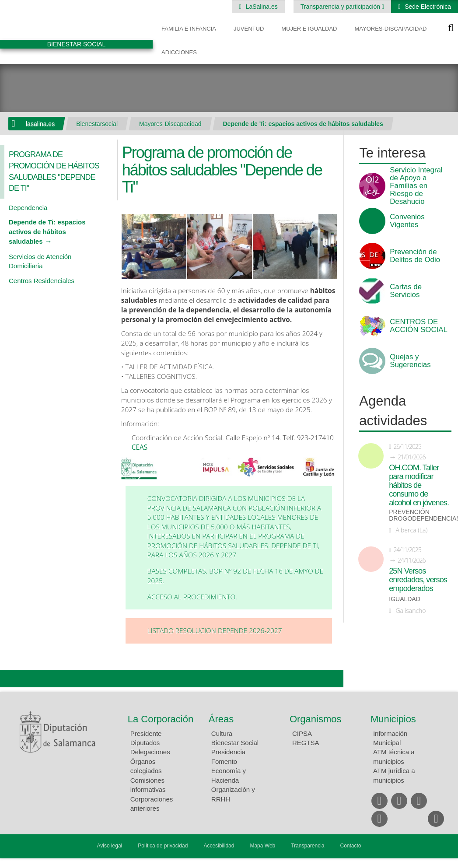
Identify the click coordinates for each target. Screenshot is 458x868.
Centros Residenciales (42, 281)
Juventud (249, 29)
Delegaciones (150, 752)
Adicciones (179, 52)
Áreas (221, 719)
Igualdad (405, 599)
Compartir (11, 679)
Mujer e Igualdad (309, 29)
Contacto (351, 846)
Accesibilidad (219, 846)
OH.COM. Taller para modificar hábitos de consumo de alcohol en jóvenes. (419, 485)
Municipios (393, 719)
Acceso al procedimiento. (192, 597)
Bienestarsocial (97, 124)
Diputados (145, 743)
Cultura (222, 733)
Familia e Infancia (189, 29)
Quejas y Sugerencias (410, 361)
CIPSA (302, 733)
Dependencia (28, 208)
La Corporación (161, 719)
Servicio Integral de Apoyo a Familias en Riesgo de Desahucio (416, 186)
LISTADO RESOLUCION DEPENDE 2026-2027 (215, 631)
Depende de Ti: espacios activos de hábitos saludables (303, 124)
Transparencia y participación (341, 7)
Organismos (316, 719)
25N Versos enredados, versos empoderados (418, 580)
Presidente (146, 733)
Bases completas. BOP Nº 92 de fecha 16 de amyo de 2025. (235, 576)
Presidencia (228, 752)
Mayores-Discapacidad (390, 29)
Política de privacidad (163, 846)
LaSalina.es (261, 7)
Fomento (224, 761)
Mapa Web (262, 846)
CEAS (140, 447)
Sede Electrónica (427, 7)
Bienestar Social (235, 743)
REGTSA (306, 743)
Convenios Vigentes (407, 221)
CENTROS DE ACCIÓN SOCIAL (418, 326)
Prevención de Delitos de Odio (415, 256)
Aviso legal (109, 846)
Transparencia (308, 846)
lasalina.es (40, 124)
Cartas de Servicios (406, 291)
